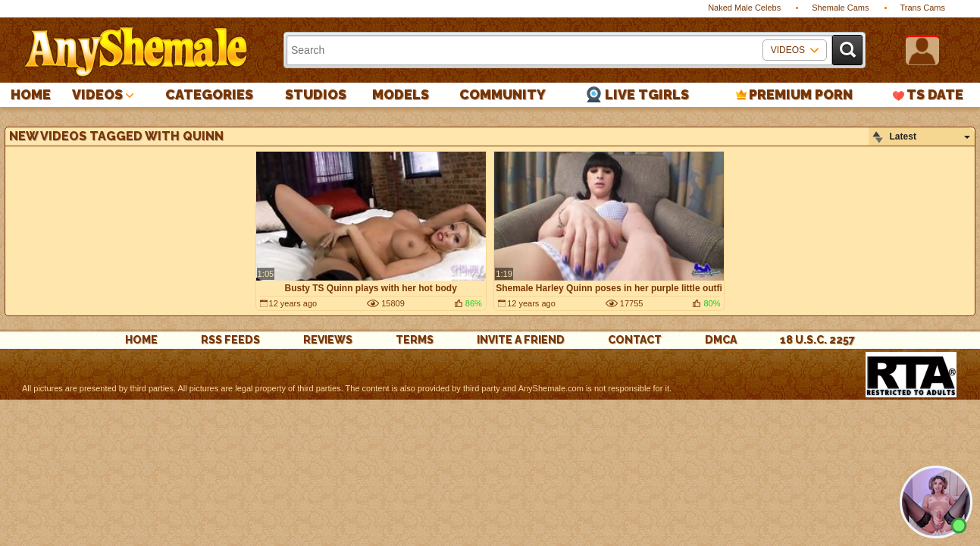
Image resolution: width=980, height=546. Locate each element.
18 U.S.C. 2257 (817, 340)
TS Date (935, 94)
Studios (316, 94)
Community (503, 94)
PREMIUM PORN (801, 94)
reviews (328, 340)
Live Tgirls (647, 94)
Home (31, 94)
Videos (97, 94)
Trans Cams (923, 8)
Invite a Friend (521, 340)
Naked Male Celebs (744, 8)
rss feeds (230, 340)
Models (401, 94)
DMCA (721, 340)
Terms (415, 340)
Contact (635, 340)
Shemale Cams (840, 8)
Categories (209, 94)
